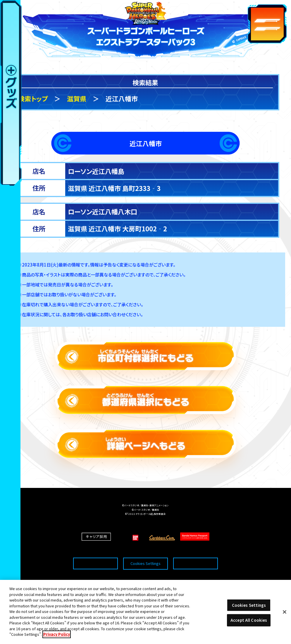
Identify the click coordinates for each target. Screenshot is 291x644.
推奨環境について (95, 553)
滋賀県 (77, 98)
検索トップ (33, 98)
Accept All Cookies (249, 622)
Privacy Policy (57, 637)
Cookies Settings (145, 553)
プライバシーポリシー (195, 553)
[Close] (285, 614)
